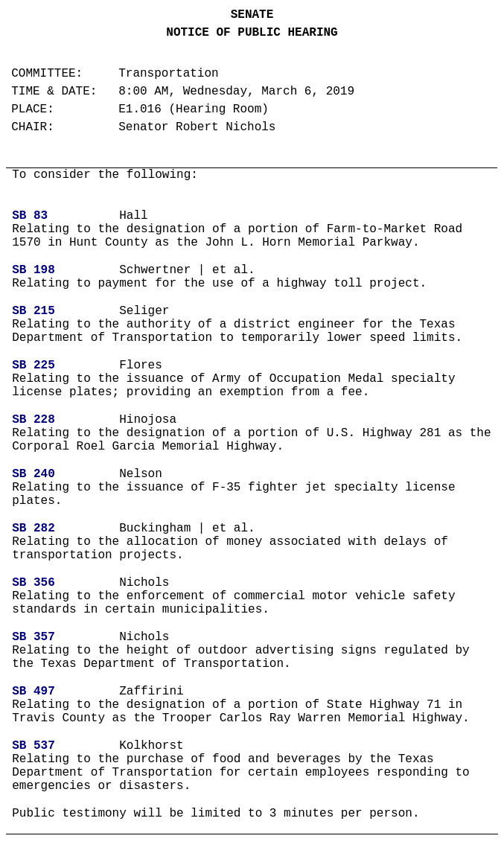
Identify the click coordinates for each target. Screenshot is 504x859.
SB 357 (34, 637)
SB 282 (34, 529)
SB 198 (34, 270)
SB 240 (34, 474)
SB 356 (34, 583)
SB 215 (34, 311)
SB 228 (34, 420)
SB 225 (34, 365)
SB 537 (34, 746)
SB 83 (30, 216)
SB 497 (34, 692)
